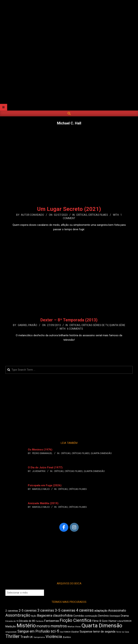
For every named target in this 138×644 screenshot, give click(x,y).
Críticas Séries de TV (95, 325)
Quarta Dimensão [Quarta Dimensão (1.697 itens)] (102, 626)
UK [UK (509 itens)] (31, 637)
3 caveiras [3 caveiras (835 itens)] (46, 610)
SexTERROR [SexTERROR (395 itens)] (65, 632)
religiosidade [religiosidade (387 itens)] (11, 632)
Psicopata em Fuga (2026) (45, 485)
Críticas (82, 215)
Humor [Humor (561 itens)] (112, 621)
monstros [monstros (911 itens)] (59, 626)
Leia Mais (69, 236)
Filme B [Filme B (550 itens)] (97, 621)
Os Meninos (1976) (40, 450)
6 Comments (75, 329)
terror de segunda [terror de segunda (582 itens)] (104, 632)
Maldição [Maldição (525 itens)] (11, 626)
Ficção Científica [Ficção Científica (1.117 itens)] (76, 620)
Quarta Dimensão (101, 453)
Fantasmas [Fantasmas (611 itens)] (52, 621)
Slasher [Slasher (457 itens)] (75, 632)
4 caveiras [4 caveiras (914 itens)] (85, 610)
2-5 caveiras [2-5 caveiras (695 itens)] (28, 610)
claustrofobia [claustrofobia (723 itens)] (63, 616)
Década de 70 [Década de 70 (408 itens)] (12, 621)
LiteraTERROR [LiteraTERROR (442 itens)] (124, 621)
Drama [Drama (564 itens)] (125, 616)
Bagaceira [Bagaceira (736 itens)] (45, 615)
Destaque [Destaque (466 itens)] (115, 616)
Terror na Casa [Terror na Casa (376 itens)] (123, 632)
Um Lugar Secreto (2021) (69, 209)
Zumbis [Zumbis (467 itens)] (67, 637)
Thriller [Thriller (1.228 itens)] (12, 636)
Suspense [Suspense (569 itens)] (86, 632)
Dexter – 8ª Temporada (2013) (69, 320)
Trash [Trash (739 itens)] (25, 637)
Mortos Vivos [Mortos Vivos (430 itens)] (74, 627)
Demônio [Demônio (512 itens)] (104, 616)
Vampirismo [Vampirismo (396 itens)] (39, 637)
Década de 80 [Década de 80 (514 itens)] (27, 621)
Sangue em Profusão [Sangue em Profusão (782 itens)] (34, 631)
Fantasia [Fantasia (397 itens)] (40, 621)
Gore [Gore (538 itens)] (105, 621)
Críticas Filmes (98, 215)
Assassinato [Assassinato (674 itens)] (117, 610)
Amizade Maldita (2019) (43, 503)
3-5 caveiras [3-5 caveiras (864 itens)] (65, 610)
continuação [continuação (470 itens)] (91, 616)
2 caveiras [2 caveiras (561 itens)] (12, 611)
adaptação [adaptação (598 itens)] (101, 611)
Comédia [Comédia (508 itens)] (79, 616)
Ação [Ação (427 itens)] (34, 616)
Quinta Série (117, 325)
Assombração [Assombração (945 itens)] (18, 615)
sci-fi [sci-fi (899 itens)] (55, 631)
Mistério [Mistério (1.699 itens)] (26, 626)
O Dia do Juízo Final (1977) (45, 467)
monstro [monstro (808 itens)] (43, 626)
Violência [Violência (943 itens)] (54, 637)
